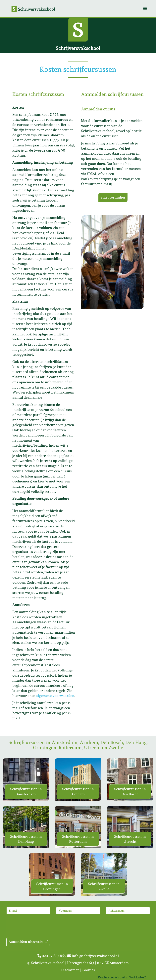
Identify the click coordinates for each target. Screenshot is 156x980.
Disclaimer (70, 970)
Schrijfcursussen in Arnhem (78, 792)
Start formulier (113, 197)
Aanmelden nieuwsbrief (28, 942)
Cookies (88, 970)
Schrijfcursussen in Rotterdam (78, 839)
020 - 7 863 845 (52, 956)
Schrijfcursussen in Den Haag (26, 839)
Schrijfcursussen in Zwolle (104, 886)
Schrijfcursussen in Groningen (52, 886)
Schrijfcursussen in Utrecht (130, 839)
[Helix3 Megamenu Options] (145, 9)
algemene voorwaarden (55, 696)
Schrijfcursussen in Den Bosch (130, 792)
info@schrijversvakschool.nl (93, 956)
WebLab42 (137, 977)
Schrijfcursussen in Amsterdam (26, 792)
